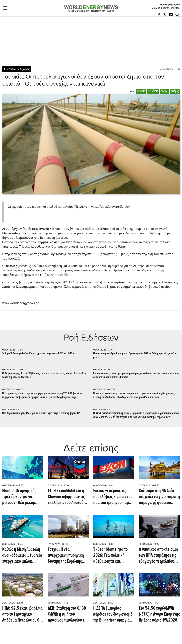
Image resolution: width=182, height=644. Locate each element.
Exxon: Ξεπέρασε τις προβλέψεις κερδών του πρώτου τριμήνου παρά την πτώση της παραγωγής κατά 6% (113, 497)
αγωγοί (164, 91)
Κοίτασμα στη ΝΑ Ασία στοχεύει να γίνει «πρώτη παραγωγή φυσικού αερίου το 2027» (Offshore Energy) (159, 497)
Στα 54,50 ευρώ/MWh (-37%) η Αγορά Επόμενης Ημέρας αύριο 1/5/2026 (159, 614)
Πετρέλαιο (153, 91)
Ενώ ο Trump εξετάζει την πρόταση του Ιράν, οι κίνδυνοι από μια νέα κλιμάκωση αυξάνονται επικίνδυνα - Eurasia (136, 375)
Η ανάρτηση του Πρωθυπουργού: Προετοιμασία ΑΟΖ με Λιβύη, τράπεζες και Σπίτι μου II (136, 356)
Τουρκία (141, 91)
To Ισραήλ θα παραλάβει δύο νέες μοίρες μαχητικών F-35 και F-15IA (38, 354)
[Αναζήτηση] (177, 15)
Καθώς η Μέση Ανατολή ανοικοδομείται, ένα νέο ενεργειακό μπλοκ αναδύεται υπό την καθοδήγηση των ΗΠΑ (22, 555)
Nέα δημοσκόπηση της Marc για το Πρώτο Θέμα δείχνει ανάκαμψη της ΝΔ (41, 413)
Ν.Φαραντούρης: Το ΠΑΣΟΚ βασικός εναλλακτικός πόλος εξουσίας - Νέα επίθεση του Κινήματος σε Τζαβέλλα (45, 375)
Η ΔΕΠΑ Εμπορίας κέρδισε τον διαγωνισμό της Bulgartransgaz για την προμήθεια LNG (113, 614)
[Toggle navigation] (6, 8)
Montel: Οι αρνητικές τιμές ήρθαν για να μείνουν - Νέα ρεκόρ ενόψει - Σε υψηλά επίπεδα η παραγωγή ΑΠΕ (19, 497)
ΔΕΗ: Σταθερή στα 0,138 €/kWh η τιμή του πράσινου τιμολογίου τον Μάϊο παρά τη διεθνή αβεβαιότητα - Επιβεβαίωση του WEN (68, 614)
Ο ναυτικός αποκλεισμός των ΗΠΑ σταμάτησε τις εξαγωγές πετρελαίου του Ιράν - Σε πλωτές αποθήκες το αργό (159, 555)
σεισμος (175, 91)
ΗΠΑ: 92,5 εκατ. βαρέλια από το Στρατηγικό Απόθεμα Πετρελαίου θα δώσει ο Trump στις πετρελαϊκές (22, 614)
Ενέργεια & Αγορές (17, 69)
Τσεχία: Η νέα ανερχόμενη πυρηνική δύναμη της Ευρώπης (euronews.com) (66, 555)
